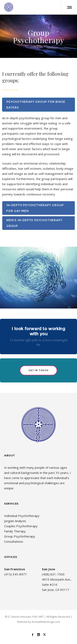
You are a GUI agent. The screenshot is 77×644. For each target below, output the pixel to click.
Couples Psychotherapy (21, 526)
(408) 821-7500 (53, 574)
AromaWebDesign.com (46, 622)
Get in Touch (38, 370)
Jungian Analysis (15, 521)
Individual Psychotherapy (22, 516)
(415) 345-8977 (15, 574)
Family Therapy (15, 531)
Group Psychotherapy (20, 536)
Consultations (14, 541)
